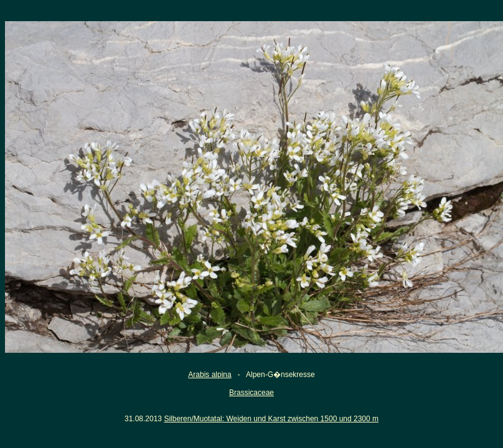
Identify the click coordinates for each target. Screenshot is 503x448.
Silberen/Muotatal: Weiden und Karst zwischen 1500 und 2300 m (271, 419)
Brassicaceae (251, 393)
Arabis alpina (209, 375)
